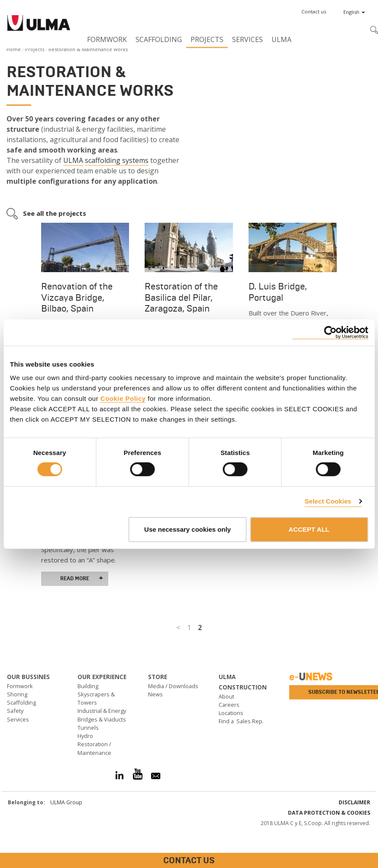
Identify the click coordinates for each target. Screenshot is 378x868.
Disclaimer (354, 802)
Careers (229, 705)
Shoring (17, 694)
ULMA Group (66, 802)
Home (14, 49)
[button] (314, 12)
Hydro (85, 736)
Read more (82, 579)
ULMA (281, 39)
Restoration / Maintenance (94, 748)
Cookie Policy (123, 398)
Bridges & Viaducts (102, 719)
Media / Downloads (173, 686)
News (155, 694)
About (226, 696)
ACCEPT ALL (309, 529)
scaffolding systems (117, 160)
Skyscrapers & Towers (96, 698)
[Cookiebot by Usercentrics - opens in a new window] (330, 332)
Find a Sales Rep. (241, 721)
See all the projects (55, 213)
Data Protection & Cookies (329, 813)
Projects (207, 39)
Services (247, 39)
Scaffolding (159, 39)
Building (88, 686)
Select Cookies (328, 501)
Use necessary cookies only (187, 529)
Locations (231, 713)
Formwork (107, 39)
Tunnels (88, 728)
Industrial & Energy (102, 711)
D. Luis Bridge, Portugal (278, 292)
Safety (15, 711)
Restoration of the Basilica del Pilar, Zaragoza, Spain (181, 297)
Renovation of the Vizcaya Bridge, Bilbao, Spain (77, 297)
